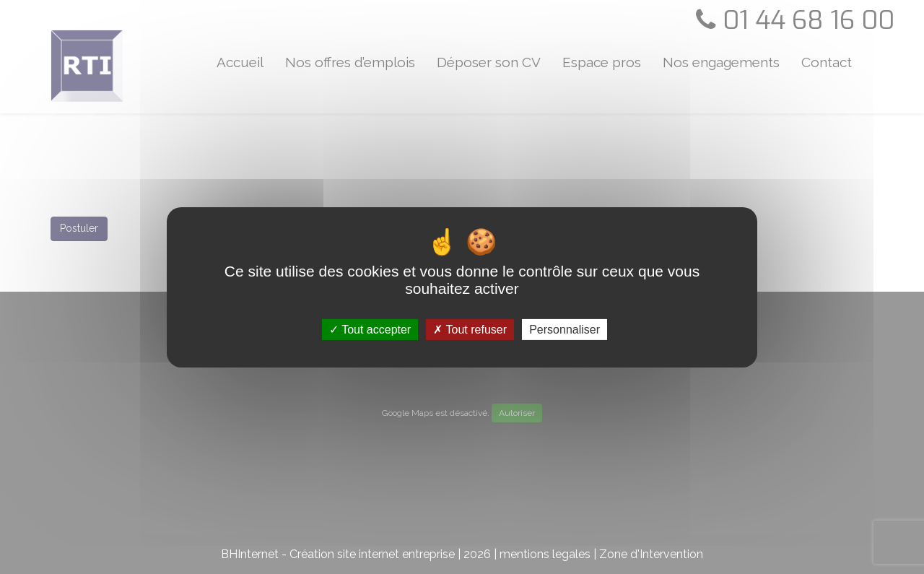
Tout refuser (470, 329)
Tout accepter (370, 329)
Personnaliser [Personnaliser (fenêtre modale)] (565, 329)
